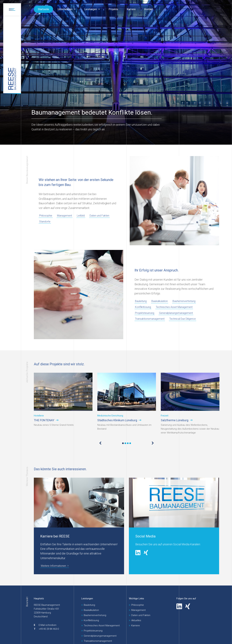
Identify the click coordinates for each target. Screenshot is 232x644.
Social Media (145, 536)
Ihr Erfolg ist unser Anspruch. (157, 270)
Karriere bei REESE (55, 536)
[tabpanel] (63, 404)
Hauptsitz (39, 599)
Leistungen (87, 599)
